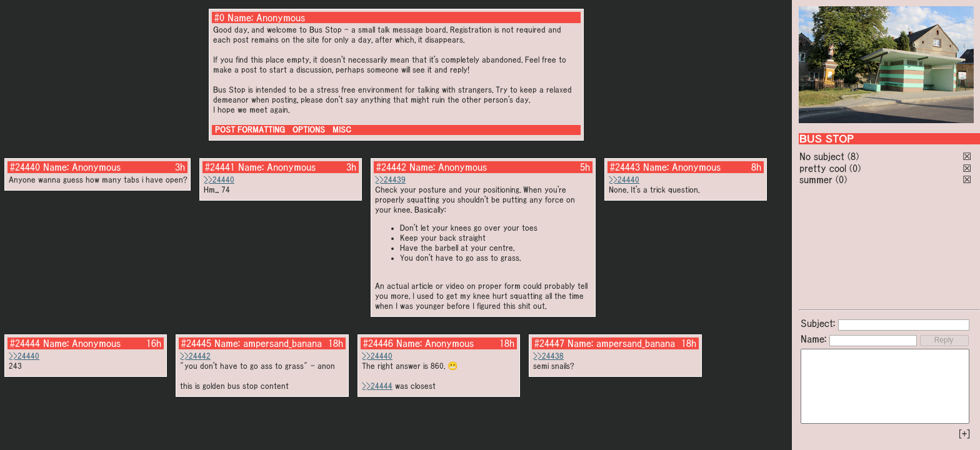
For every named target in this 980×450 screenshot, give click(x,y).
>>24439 (390, 180)
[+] (964, 434)
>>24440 (219, 180)
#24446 (378, 343)
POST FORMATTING (250, 130)
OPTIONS (309, 130)
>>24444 (377, 386)
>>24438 (548, 356)
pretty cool (823, 168)
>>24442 (195, 356)
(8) (853, 156)
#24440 (25, 167)
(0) (855, 168)
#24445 (196, 343)
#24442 (391, 167)
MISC (342, 130)
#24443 (625, 167)
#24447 (549, 343)
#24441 (220, 167)
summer (816, 179)
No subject (823, 156)
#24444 (25, 343)
